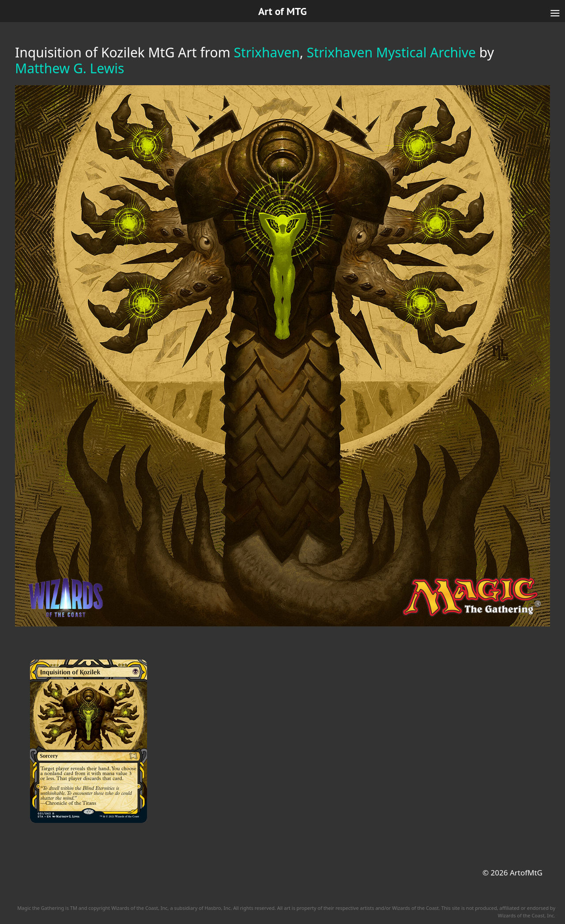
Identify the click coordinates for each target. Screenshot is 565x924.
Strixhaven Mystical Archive (391, 52)
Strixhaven (267, 52)
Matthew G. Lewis (70, 68)
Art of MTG (282, 11)
